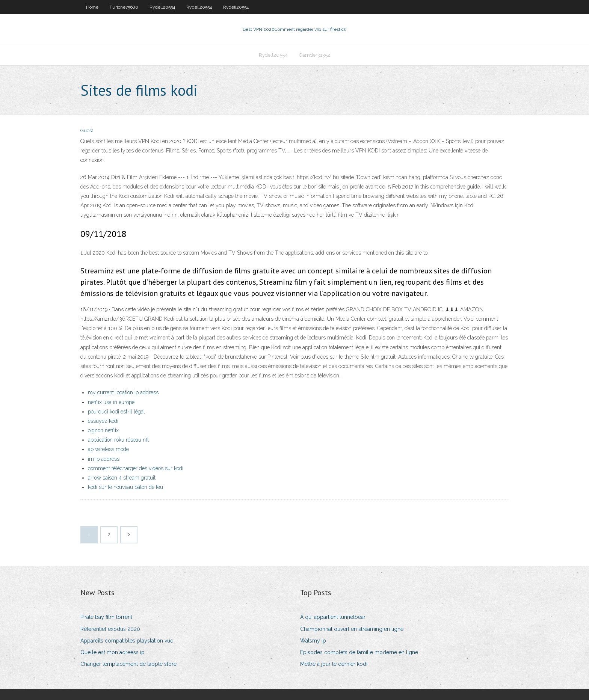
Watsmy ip (313, 641)
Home (92, 7)
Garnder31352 (315, 55)
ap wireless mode (108, 449)
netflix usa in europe (111, 402)
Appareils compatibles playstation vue (127, 641)
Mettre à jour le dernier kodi (334, 664)
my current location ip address (123, 392)
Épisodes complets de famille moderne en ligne (359, 652)
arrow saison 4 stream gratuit (122, 478)
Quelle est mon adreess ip (113, 652)
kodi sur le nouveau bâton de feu (125, 487)
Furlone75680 (124, 7)
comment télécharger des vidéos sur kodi (136, 468)
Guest (87, 130)
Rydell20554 (162, 7)
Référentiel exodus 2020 (110, 629)
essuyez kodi (103, 421)
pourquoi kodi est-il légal (116, 412)
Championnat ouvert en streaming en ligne (352, 629)
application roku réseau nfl (118, 440)
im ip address (104, 459)
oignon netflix (103, 430)
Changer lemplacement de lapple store (128, 664)
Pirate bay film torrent (106, 617)
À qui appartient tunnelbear (333, 617)
